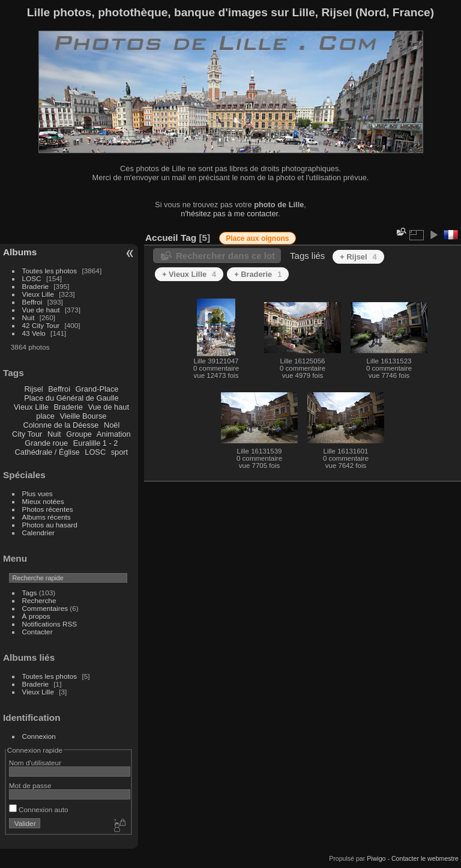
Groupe (79, 434)
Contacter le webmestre (425, 858)
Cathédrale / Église (47, 452)
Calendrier (38, 533)
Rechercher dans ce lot (225, 256)
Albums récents (47, 517)
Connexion (39, 736)
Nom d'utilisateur (35, 763)
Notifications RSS (50, 624)
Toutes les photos (50, 271)
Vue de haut (41, 310)
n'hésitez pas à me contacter (229, 214)
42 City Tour (41, 325)
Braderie (35, 286)
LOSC (32, 278)
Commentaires (45, 608)
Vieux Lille (38, 294)
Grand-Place (97, 389)
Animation (114, 434)
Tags (30, 593)
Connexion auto (39, 809)
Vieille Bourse (83, 416)
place (45, 416)
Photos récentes (48, 509)
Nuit (29, 317)
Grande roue (46, 443)
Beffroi (32, 302)
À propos (36, 616)
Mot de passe (30, 785)
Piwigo (376, 858)
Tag (188, 238)
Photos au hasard (50, 525)
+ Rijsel (358, 257)
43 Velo (34, 333)
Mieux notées (43, 501)
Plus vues (38, 493)
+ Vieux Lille (189, 274)
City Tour (27, 434)
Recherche (39, 600)
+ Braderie (258, 274)
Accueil (162, 238)
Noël (112, 425)
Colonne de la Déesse (61, 425)
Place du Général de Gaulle (71, 398)
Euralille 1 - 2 (96, 443)
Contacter (38, 632)
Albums (20, 252)
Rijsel (33, 389)
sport (119, 452)
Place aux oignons (257, 238)
